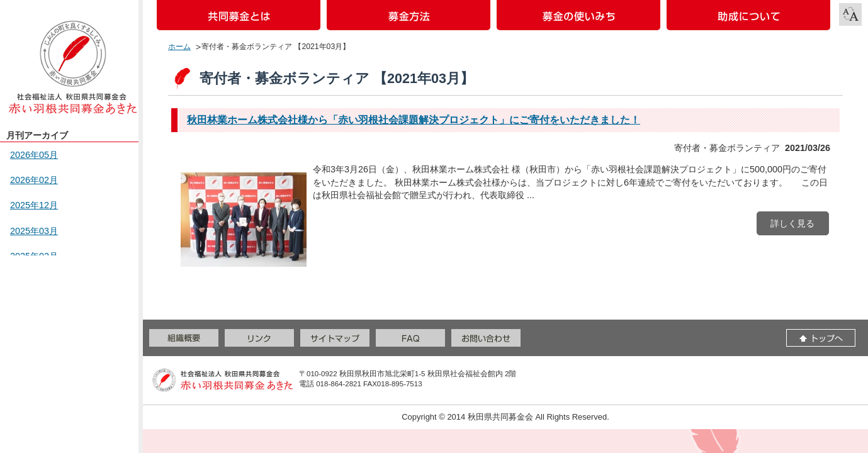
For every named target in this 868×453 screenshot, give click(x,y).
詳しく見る (792, 223)
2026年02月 (34, 180)
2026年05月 (34, 155)
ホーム (179, 47)
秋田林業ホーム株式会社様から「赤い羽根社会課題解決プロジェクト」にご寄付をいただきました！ (414, 120)
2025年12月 (34, 205)
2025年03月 (34, 231)
